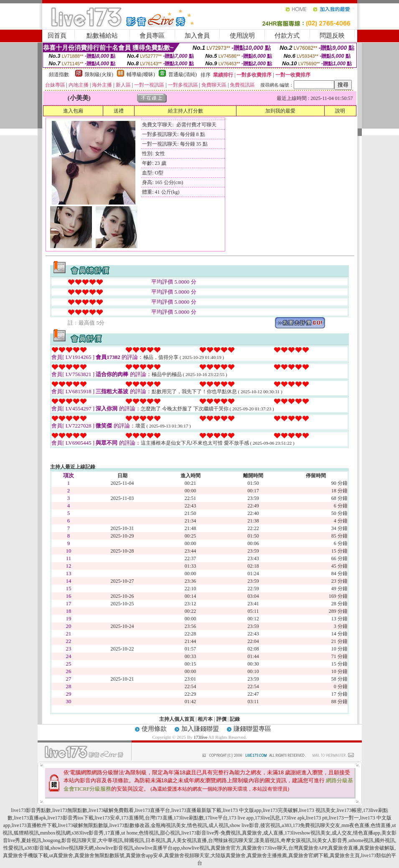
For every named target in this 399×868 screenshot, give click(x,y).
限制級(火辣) (99, 74)
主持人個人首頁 (177, 719)
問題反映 (332, 36)
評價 (221, 719)
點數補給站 (102, 36)
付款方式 (287, 36)
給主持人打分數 (186, 111)
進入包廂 (73, 111)
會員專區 (152, 36)
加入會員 (197, 36)
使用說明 (242, 36)
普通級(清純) (183, 74)
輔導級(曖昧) (141, 74)
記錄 (235, 719)
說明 (340, 111)
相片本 (205, 719)
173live (200, 737)
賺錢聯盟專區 (252, 729)
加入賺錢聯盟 (200, 729)
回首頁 (57, 36)
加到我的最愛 (280, 111)
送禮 (119, 111)
